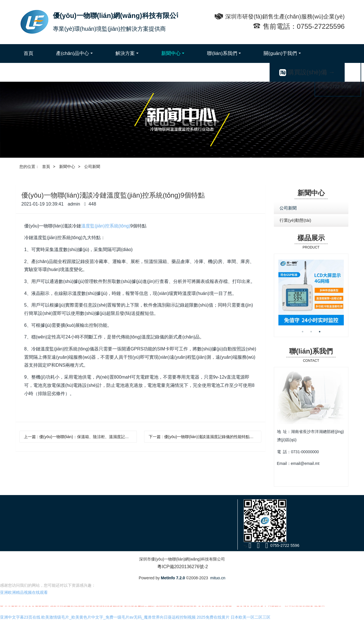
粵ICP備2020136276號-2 (182, 567)
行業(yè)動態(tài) (295, 220)
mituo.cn (218, 578)
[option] (311, 292)
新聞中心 (67, 167)
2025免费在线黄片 (213, 620)
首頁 (28, 53)
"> (248, 547)
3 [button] (320, 332)
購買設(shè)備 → (307, 72)
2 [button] (311, 332)
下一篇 (205, 437)
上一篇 (80, 437)
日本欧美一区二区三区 (251, 620)
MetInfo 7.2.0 (173, 578)
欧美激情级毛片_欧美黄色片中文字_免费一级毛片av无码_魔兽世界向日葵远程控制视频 (118, 620)
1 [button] (303, 332)
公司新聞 (92, 167)
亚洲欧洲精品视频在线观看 (24, 595)
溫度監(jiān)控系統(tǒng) (106, 226)
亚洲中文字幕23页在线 (20, 620)
